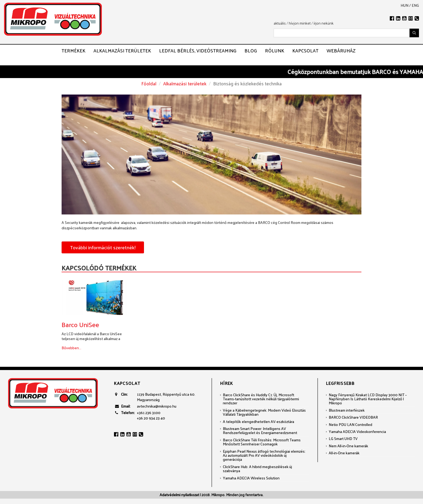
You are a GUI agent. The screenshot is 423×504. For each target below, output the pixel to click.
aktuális (280, 23)
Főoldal (149, 83)
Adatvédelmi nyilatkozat (179, 495)
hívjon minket (300, 23)
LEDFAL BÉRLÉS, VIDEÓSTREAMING (198, 51)
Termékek (73, 51)
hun (404, 5)
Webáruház (341, 51)
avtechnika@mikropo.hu (157, 406)
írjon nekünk (324, 23)
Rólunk (275, 51)
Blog (251, 51)
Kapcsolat (305, 51)
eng (415, 5)
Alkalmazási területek (122, 51)
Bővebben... (71, 348)
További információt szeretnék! (103, 247)
